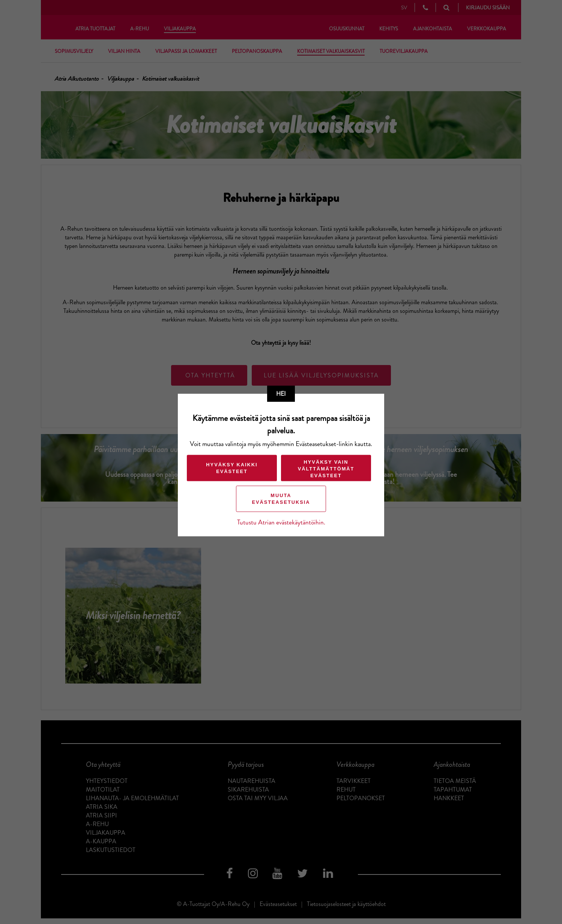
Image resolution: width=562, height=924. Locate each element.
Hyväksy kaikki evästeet (232, 468)
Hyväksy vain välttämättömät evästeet (326, 468)
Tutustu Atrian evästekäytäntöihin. (281, 522)
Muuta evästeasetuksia (281, 498)
